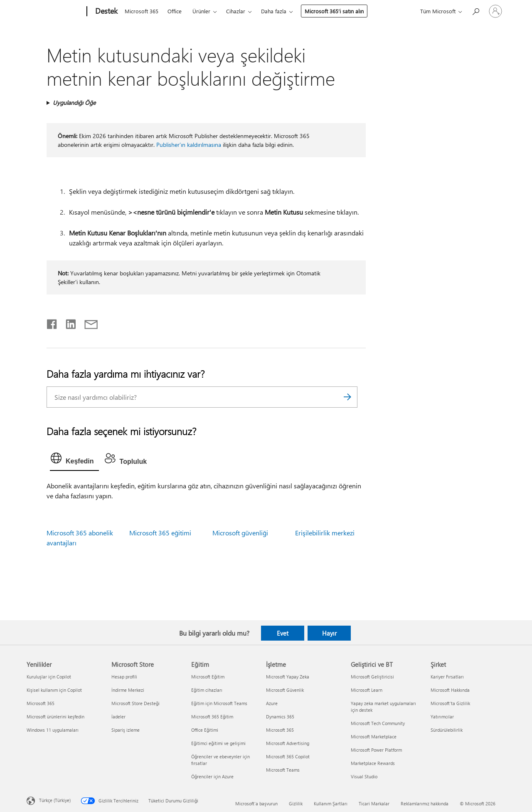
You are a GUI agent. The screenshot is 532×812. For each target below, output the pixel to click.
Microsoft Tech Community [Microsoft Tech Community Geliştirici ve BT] (378, 723)
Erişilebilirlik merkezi (325, 533)
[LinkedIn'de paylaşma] (68, 322)
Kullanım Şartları (331, 803)
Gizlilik (296, 803)
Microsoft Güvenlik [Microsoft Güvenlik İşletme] (285, 690)
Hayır (329, 633)
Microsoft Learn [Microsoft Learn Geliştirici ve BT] (367, 690)
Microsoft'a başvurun (256, 803)
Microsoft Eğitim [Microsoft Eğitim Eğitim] (208, 677)
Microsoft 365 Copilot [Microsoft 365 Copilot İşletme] (288, 756)
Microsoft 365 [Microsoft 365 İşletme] (280, 730)
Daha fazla (274, 11)
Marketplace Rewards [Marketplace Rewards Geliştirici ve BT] (373, 763)
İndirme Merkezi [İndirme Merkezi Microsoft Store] (128, 690)
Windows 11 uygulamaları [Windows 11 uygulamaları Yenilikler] (53, 730)
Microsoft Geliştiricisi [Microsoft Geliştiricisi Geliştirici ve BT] (372, 677)
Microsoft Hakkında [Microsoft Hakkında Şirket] (450, 690)
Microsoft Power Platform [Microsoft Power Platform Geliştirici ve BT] (376, 750)
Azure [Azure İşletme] (272, 703)
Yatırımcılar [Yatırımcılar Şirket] (442, 717)
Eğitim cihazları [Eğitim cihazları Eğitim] (207, 690)
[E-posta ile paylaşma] (87, 322)
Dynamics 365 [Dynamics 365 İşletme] (280, 717)
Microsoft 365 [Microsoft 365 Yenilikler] (41, 703)
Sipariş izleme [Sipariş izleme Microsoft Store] (126, 730)
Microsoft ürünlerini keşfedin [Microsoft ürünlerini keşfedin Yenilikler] (55, 717)
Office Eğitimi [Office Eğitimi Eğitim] (205, 730)
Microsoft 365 (142, 11)
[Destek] (106, 12)
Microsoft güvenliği (240, 533)
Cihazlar (236, 11)
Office (175, 11)
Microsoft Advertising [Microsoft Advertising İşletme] (288, 743)
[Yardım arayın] (475, 11)
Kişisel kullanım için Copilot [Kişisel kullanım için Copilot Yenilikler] (54, 690)
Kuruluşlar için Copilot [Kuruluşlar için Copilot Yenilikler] (49, 677)
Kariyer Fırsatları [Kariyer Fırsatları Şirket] (447, 677)
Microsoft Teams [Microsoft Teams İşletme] (283, 770)
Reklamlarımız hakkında (425, 803)
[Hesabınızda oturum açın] (495, 11)
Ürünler (201, 11)
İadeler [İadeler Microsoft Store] (118, 717)
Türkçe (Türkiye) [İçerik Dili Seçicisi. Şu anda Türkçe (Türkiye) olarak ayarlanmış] (55, 800)
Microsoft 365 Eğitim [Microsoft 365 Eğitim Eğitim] (212, 717)
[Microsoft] (55, 12)
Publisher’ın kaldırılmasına (189, 145)
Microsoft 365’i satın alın (334, 11)
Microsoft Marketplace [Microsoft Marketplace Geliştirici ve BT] (374, 736)
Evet (283, 633)
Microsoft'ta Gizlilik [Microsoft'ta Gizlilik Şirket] (450, 703)
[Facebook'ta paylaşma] (52, 322)
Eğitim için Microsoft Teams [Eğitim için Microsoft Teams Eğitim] (219, 703)
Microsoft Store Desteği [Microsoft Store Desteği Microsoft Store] (135, 703)
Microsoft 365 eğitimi (160, 533)
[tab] (74, 460)
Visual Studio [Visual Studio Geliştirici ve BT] (364, 776)
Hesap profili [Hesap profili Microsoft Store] (124, 677)
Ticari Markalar (374, 803)
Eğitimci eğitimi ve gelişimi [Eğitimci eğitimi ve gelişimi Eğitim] (218, 743)
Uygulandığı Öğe (74, 103)
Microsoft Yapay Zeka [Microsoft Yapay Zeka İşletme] (288, 677)
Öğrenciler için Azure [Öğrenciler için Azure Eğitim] (212, 776)
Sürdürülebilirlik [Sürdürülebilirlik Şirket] (447, 730)
